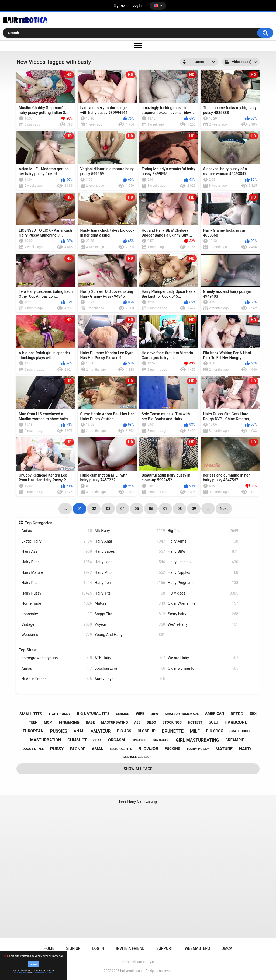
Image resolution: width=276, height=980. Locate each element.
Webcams (57, 635)
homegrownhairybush (57, 658)
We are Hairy (203, 658)
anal (79, 731)
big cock (214, 731)
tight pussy (60, 714)
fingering (69, 722)
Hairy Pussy (57, 593)
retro (237, 714)
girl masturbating (197, 740)
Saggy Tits (130, 614)
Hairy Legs (130, 562)
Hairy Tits (130, 593)
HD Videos (203, 593)
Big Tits (203, 531)
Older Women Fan (203, 604)
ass (137, 722)
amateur (101, 731)
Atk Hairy (130, 531)
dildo (151, 722)
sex (253, 714)
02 (94, 509)
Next (224, 509)
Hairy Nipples (203, 573)
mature (224, 749)
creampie (235, 740)
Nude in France (57, 679)
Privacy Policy (39, 972)
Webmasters (197, 948)
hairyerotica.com (132, 971)
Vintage (57, 625)
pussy (57, 749)
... (208, 509)
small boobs (240, 731)
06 (151, 509)
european (33, 731)
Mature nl (130, 604)
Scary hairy (203, 614)
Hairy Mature (57, 573)
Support (165, 948)
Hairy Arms (203, 541)
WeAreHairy (203, 625)
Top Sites (27, 650)
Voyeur (130, 625)
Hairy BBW (203, 552)
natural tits (121, 749)
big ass (124, 731)
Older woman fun (203, 668)
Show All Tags (138, 769)
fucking (173, 749)
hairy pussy (198, 749)
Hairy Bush (57, 562)
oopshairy (57, 614)
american (215, 714)
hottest (195, 722)
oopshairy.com (130, 668)
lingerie (139, 740)
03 (108, 509)
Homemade (57, 604)
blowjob (149, 749)
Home (49, 948)
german (123, 714)
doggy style (33, 749)
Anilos (57, 531)
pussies (58, 731)
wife (140, 714)
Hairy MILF (130, 573)
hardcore (236, 722)
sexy (98, 740)
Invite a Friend (130, 948)
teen (33, 722)
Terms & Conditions (21, 972)
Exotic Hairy (57, 541)
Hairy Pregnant (203, 583)
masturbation (46, 740)
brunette (172, 731)
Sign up (119, 6)
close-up (147, 731)
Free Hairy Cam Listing (138, 801)
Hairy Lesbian (203, 562)
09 (194, 509)
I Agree (33, 964)
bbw (154, 714)
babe (90, 722)
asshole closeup (137, 757)
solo (213, 722)
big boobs (161, 740)
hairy (245, 749)
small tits (31, 714)
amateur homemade (182, 714)
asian (98, 749)
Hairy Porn (130, 583)
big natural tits (93, 714)
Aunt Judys (130, 679)
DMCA (227, 948)
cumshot (77, 740)
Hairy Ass (57, 552)
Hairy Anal (130, 541)
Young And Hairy (130, 635)
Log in (137, 6)
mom (48, 722)
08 (180, 509)
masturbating (114, 722)
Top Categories (39, 523)
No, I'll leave (48, 972)
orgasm (117, 740)
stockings (172, 722)
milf (195, 731)
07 (165, 509)
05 (137, 509)
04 (122, 509)
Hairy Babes (130, 552)
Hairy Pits (57, 583)
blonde (78, 749)
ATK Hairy (130, 658)
